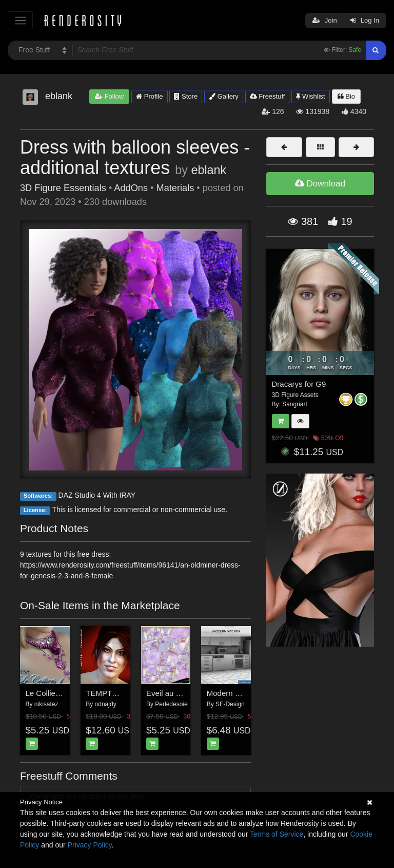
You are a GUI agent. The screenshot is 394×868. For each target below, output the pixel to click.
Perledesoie (171, 704)
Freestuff (268, 96)
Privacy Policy (90, 845)
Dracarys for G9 (299, 384)
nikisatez (46, 704)
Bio (346, 96)
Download (320, 184)
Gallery (224, 96)
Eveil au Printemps (178, 693)
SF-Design (230, 704)
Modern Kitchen (234, 693)
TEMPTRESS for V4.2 (124, 693)
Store (186, 96)
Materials (175, 188)
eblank (209, 170)
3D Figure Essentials (63, 188)
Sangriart (295, 404)
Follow (109, 96)
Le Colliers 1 (47, 693)
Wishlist (310, 96)
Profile (149, 96)
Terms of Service (277, 834)
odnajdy (106, 704)
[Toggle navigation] (20, 20)
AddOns (131, 188)
